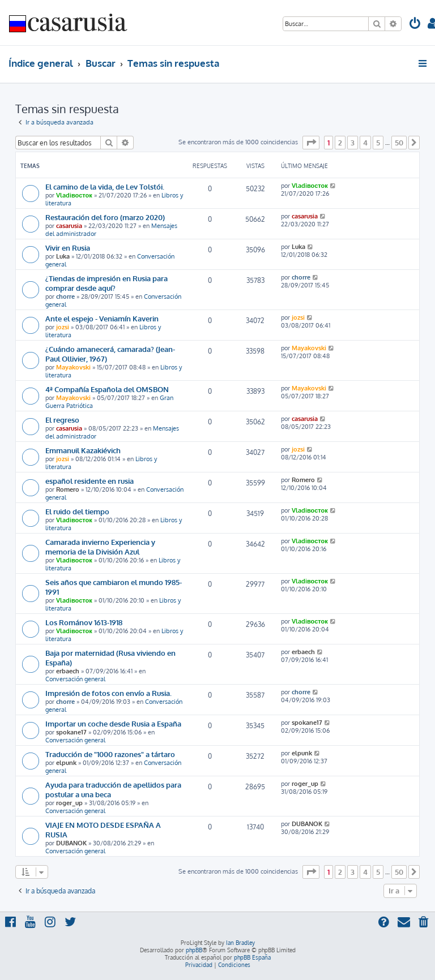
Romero (68, 489)
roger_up (69, 803)
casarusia (69, 226)
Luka (63, 256)
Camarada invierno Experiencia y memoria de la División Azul (100, 547)
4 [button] (365, 143)
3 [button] (353, 143)
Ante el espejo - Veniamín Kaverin (102, 318)
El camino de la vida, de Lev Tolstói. (105, 186)
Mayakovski (73, 367)
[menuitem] (415, 25)
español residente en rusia (89, 481)
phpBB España (252, 957)
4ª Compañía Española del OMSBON (107, 389)
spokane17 (71, 732)
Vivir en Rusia (68, 248)
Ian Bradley (240, 943)
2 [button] (340, 143)
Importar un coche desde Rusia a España (113, 723)
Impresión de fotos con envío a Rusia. (108, 693)
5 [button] (378, 143)
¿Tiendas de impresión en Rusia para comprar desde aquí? (106, 283)
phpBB (194, 950)
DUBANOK (71, 843)
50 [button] (399, 143)
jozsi (63, 327)
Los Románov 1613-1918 (84, 622)
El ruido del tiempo (77, 511)
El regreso (62, 420)
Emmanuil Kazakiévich (83, 450)
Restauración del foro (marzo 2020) (105, 217)
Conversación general (75, 679)
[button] (311, 143)
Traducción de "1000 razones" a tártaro (110, 754)
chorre (65, 296)
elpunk (66, 763)
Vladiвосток (74, 195)
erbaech (68, 671)
